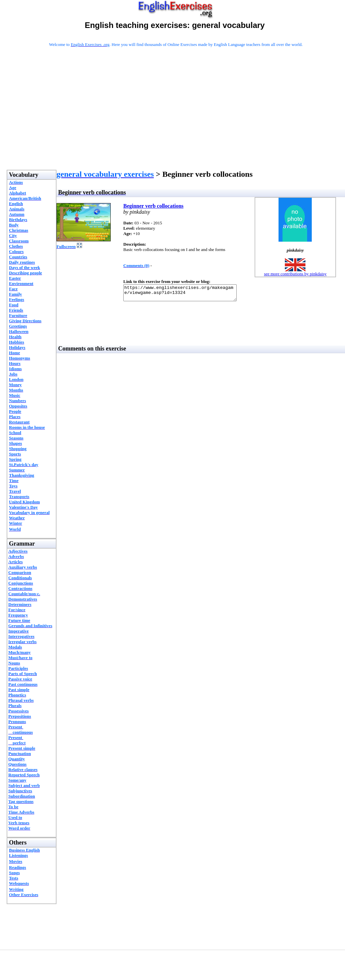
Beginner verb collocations (153, 206)
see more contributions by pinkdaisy (295, 274)
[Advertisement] (176, 117)
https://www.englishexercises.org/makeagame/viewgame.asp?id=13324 (187, 294)
